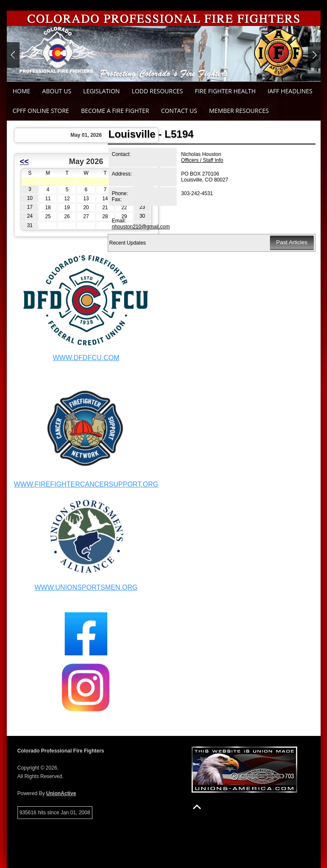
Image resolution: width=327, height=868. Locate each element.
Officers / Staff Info (202, 160)
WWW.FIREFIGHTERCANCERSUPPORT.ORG (86, 484)
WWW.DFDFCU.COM (86, 358)
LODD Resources (157, 91)
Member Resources (239, 111)
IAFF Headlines (290, 91)
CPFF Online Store (41, 111)
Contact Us (179, 111)
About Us (57, 91)
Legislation (101, 91)
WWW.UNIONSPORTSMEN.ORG (86, 587)
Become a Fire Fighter (115, 111)
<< (24, 161)
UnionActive (61, 793)
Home (22, 91)
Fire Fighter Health (225, 91)
